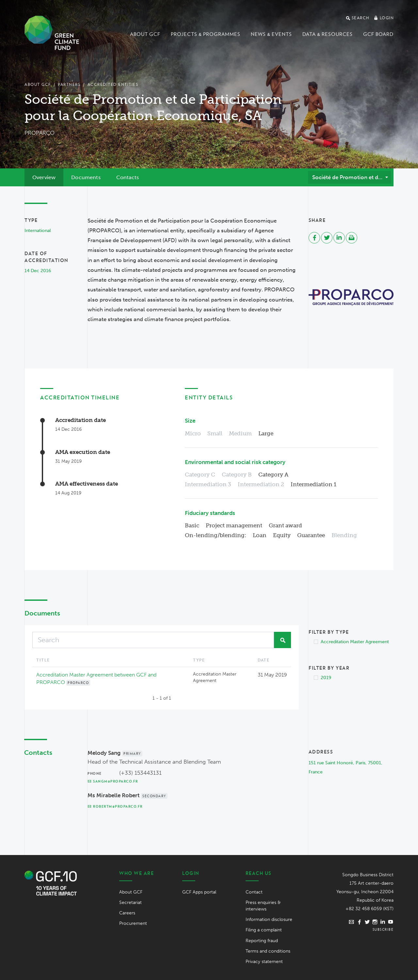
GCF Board (378, 34)
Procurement (133, 923)
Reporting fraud (262, 941)
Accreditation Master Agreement (355, 642)
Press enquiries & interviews (263, 906)
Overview (44, 177)
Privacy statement (264, 962)
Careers (127, 913)
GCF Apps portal (199, 892)
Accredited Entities (113, 84)
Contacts (128, 177)
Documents (86, 177)
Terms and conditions (268, 951)
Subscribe (383, 929)
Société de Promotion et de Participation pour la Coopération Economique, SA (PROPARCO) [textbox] (351, 177)
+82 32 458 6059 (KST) (370, 909)
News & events (271, 34)
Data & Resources (328, 34)
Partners (69, 84)
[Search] (153, 640)
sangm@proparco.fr (113, 781)
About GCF (145, 34)
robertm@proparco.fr (115, 806)
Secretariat (130, 902)
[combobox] (349, 177)
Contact (254, 892)
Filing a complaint (264, 930)
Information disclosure (269, 919)
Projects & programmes (206, 34)
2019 (326, 678)
